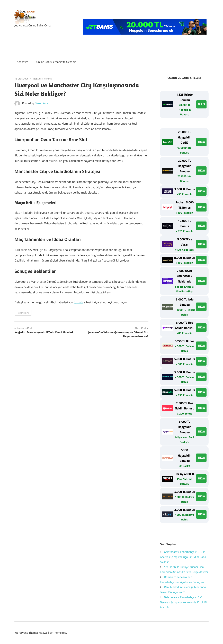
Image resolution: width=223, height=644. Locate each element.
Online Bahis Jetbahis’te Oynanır (56, 62)
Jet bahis (37, 79)
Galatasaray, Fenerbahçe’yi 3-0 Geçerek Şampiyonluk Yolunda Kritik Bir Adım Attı (184, 602)
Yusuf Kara (42, 103)
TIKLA (201, 142)
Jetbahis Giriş (23, 313)
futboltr (79, 302)
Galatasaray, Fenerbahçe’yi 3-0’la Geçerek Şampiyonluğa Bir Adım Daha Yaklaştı (183, 557)
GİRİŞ (201, 104)
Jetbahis (48, 79)
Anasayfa (23, 62)
